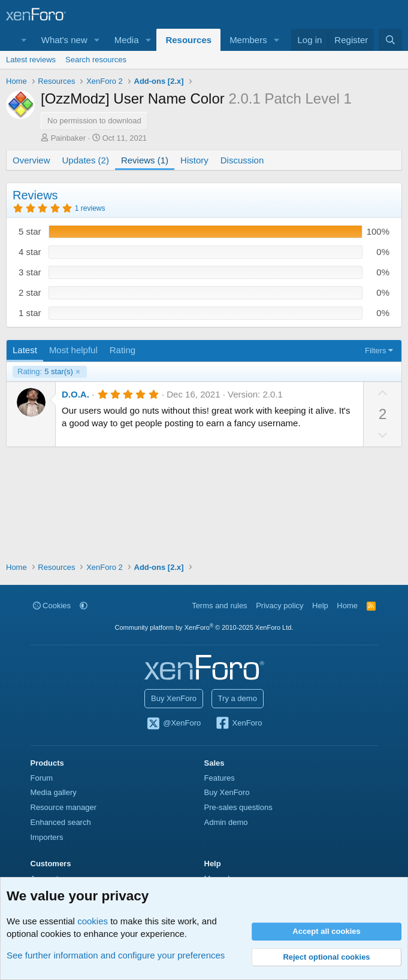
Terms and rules (219, 606)
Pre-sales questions (238, 807)
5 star (30, 231)
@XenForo (174, 724)
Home (347, 606)
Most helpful (73, 350)
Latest (25, 350)
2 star (30, 292)
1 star (30, 313)
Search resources (96, 60)
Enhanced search (61, 822)
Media (127, 40)
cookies (93, 921)
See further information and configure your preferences (116, 955)
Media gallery (54, 792)
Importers (47, 837)
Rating (123, 350)
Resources (188, 40)
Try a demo (238, 698)
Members (248, 40)
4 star (30, 252)
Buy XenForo (174, 698)
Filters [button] (375, 351)
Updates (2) (86, 160)
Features (220, 778)
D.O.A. (75, 394)
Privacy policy (279, 606)
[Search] (390, 40)
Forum (42, 778)
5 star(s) (45, 372)
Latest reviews (31, 60)
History (194, 160)
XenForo (239, 724)
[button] (97, 40)
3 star (30, 272)
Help (320, 606)
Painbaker (69, 138)
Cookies (52, 606)
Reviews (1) (145, 160)
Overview (31, 160)
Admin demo (226, 822)
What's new (64, 40)
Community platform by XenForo (204, 627)
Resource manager (64, 807)
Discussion (242, 160)
